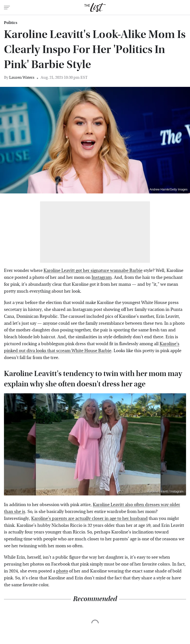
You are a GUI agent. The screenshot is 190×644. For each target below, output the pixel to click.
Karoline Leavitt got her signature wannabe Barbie (93, 271)
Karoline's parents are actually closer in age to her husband (89, 519)
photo (62, 571)
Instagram (102, 277)
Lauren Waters (22, 77)
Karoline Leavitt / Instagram (166, 492)
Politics (11, 23)
